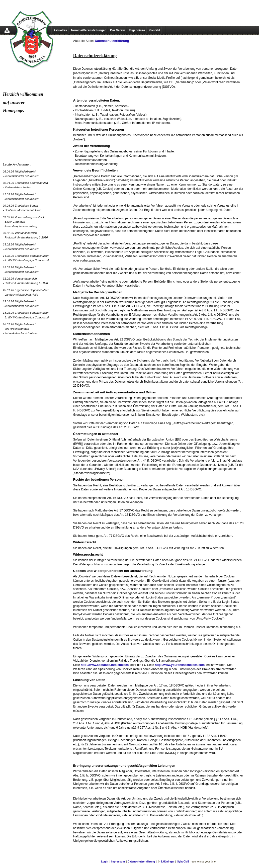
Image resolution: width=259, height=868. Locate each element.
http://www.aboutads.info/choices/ (105, 665)
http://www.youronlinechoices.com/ (180, 665)
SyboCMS (183, 862)
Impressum (118, 862)
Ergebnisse (137, 30)
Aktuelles (60, 30)
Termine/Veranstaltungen (89, 30)
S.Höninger (167, 862)
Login (105, 862)
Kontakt (154, 30)
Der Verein (117, 30)
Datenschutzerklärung (112, 41)
